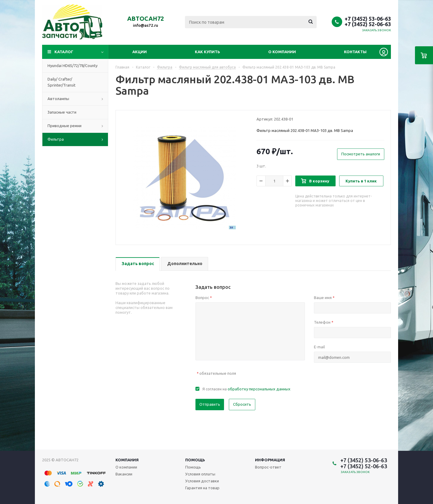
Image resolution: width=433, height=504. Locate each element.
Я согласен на (246, 389)
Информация (270, 460)
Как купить (207, 52)
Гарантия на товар (202, 488)
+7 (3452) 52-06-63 (368, 24)
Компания (127, 460)
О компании (282, 52)
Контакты (355, 52)
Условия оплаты (200, 474)
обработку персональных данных (259, 389)
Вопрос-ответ (268, 467)
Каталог (64, 52)
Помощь (195, 460)
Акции (140, 52)
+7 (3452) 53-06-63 (368, 19)
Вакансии (124, 474)
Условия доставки (202, 481)
